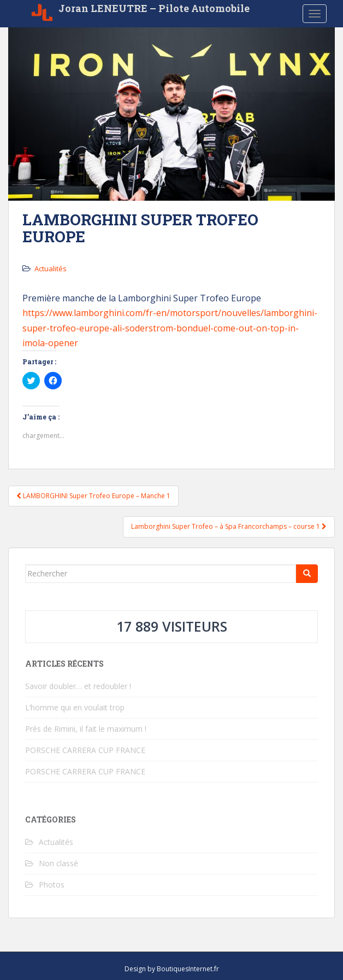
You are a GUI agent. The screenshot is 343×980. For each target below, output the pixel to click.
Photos (52, 885)
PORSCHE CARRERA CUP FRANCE (85, 750)
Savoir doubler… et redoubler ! (78, 686)
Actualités (51, 269)
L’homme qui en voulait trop (75, 707)
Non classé (58, 863)
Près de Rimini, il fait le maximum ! (86, 729)
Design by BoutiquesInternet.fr (172, 969)
